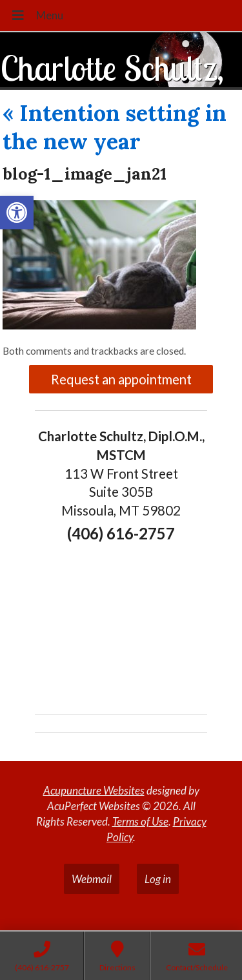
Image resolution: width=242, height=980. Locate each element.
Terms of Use (140, 821)
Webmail (92, 879)
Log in (158, 879)
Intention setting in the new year (115, 127)
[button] (17, 213)
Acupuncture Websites (94, 790)
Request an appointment (121, 379)
